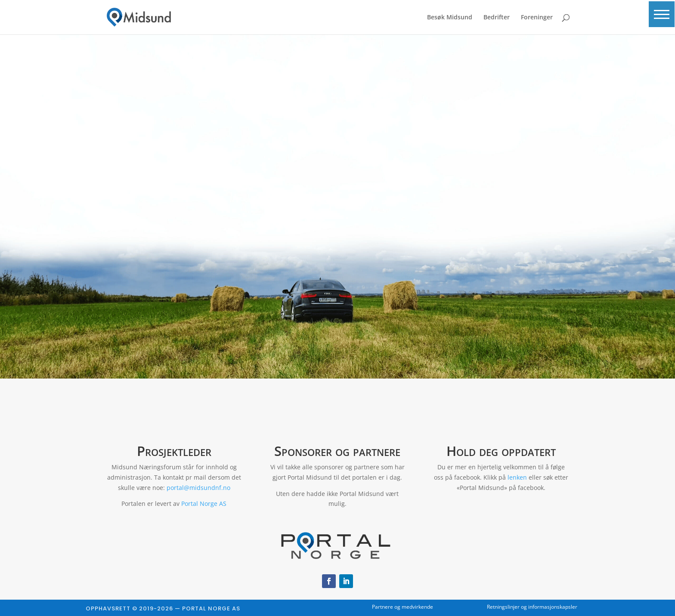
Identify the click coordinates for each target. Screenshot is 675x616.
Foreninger (537, 18)
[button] (660, 18)
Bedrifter (497, 18)
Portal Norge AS (204, 504)
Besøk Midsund (450, 18)
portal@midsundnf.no (198, 488)
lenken (517, 477)
